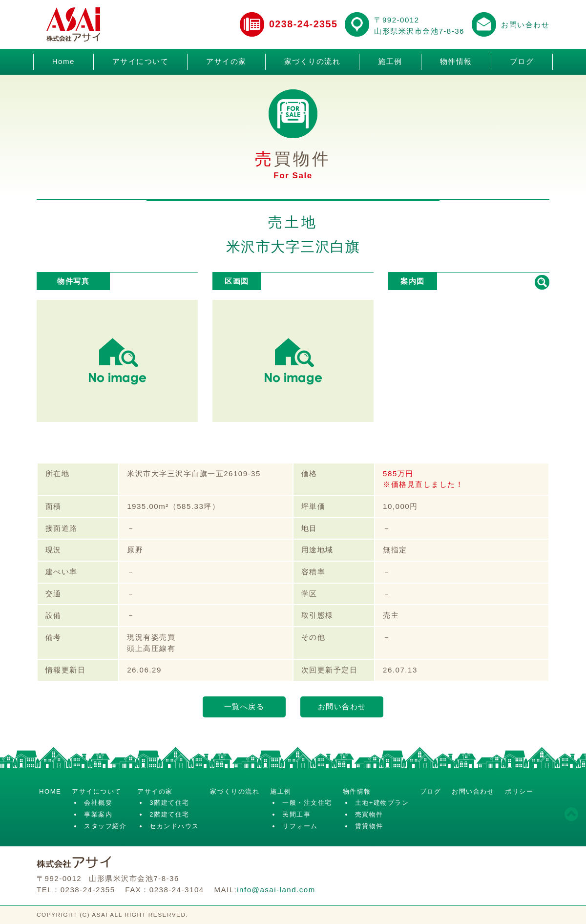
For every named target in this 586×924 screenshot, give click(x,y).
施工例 (390, 61)
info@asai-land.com (276, 890)
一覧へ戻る (244, 706)
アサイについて (141, 61)
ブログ (522, 61)
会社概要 (98, 803)
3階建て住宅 (169, 803)
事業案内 (98, 814)
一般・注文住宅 (307, 803)
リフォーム (300, 826)
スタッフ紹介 (105, 826)
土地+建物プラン (382, 803)
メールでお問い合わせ (484, 24)
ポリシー (519, 791)
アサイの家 (226, 61)
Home (63, 61)
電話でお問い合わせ (252, 24)
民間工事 (296, 814)
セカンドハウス (174, 826)
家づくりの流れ (313, 61)
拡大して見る (542, 282)
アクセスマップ (357, 24)
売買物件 (369, 814)
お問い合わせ (525, 25)
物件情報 (456, 61)
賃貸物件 (369, 826)
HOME (50, 791)
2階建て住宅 (169, 814)
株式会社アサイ (73, 24)
